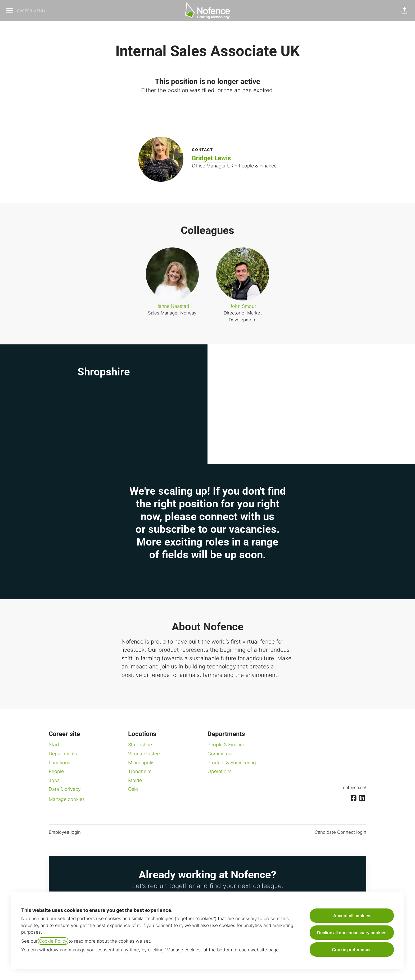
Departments (63, 754)
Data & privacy (65, 789)
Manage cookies (67, 799)
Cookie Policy (53, 941)
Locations (59, 763)
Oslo (133, 789)
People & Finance (226, 745)
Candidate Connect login (340, 832)
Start (54, 745)
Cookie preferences (352, 950)
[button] (404, 11)
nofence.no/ (355, 787)
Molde (135, 780)
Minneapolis (141, 763)
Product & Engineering (232, 763)
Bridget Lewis (211, 158)
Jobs (54, 780)
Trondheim (140, 771)
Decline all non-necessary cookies (352, 933)
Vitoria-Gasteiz (144, 754)
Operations (220, 771)
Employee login (65, 832)
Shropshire (140, 745)
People (56, 771)
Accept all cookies (352, 916)
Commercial (220, 754)
